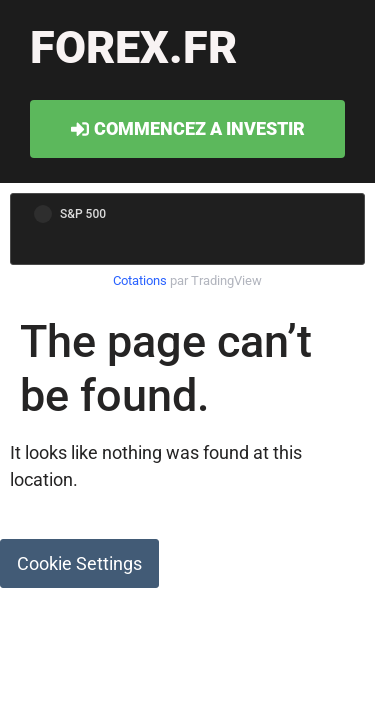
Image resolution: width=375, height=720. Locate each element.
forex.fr (133, 47)
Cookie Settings (79, 563)
